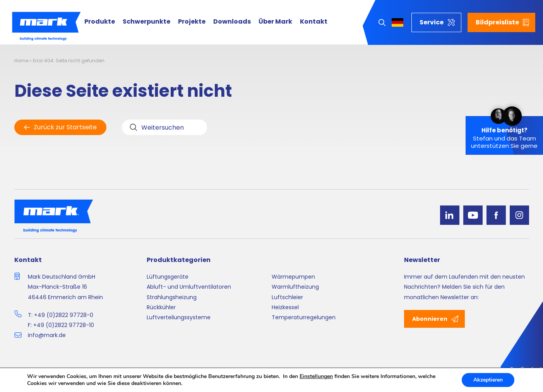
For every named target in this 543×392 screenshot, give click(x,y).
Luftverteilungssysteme (179, 317)
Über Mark (275, 22)
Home (21, 61)
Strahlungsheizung (172, 297)
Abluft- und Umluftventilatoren (189, 287)
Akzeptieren (488, 380)
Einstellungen (316, 377)
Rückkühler (161, 307)
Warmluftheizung (295, 287)
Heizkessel (285, 307)
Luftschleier (287, 297)
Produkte (100, 22)
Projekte (192, 22)
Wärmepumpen (293, 277)
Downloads (232, 22)
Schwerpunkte (146, 22)
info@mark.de (47, 335)
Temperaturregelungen (304, 317)
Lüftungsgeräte (168, 277)
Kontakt (314, 22)
